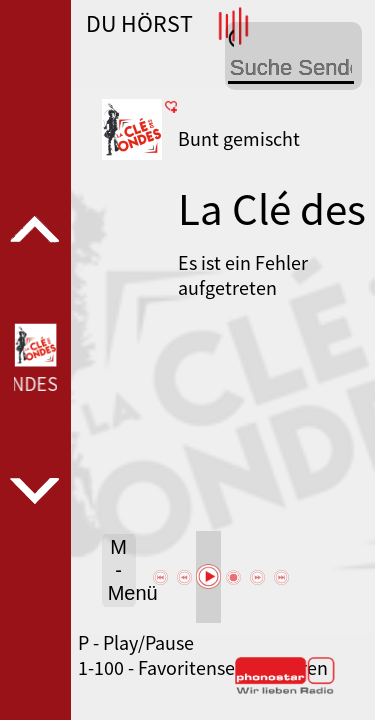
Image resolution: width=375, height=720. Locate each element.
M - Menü (122, 570)
